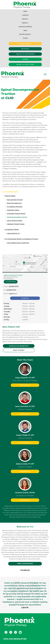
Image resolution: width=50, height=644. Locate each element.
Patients (25, 23)
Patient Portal (25, 44)
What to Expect (19, 350)
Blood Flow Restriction (14, 203)
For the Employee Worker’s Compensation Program (21, 239)
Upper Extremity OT (13, 233)
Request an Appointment (25, 54)
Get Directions (11, 282)
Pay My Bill (25, 49)
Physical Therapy (10, 196)
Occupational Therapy (12, 229)
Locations (25, 15)
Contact (25, 38)
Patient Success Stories (25, 64)
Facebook (25, 298)
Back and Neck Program (15, 200)
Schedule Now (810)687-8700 (19, 346)
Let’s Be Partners (25, 34)
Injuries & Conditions (25, 27)
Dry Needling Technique (15, 207)
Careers (25, 59)
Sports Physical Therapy (15, 221)
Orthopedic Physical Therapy (16, 214)
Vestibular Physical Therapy (16, 224)
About (25, 11)
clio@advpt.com (13, 294)
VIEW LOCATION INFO (25, 564)
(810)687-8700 (14, 286)
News (25, 30)
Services (25, 19)
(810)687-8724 (11, 290)
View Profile (25, 385)
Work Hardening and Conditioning (18, 243)
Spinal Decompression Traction (17, 217)
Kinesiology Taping (13, 210)
